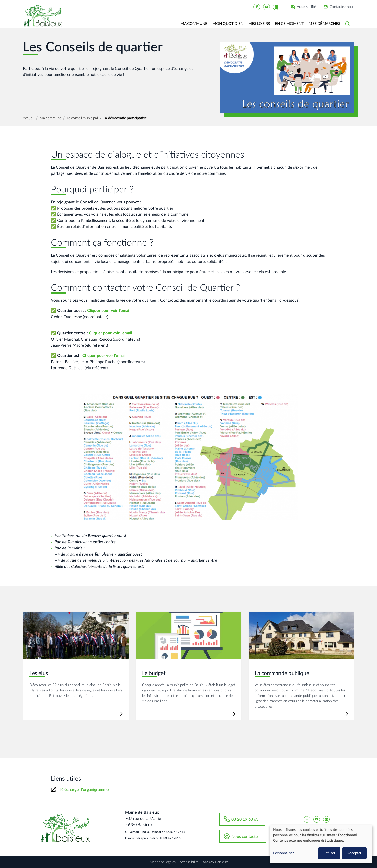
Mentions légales (163, 862)
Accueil (28, 118)
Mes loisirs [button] (259, 24)
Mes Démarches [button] (324, 24)
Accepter (354, 853)
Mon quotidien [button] (228, 24)
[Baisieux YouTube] (266, 7)
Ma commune (50, 118)
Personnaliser (283, 853)
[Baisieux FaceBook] (257, 7)
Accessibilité (306, 7)
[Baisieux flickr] (276, 7)
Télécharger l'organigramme (84, 790)
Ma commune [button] (194, 24)
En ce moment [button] (289, 24)
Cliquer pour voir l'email (109, 311)
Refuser (329, 853)
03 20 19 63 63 (245, 819)
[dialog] (321, 844)
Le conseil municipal (82, 118)
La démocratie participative (125, 118)
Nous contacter (245, 837)
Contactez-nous (342, 7)
